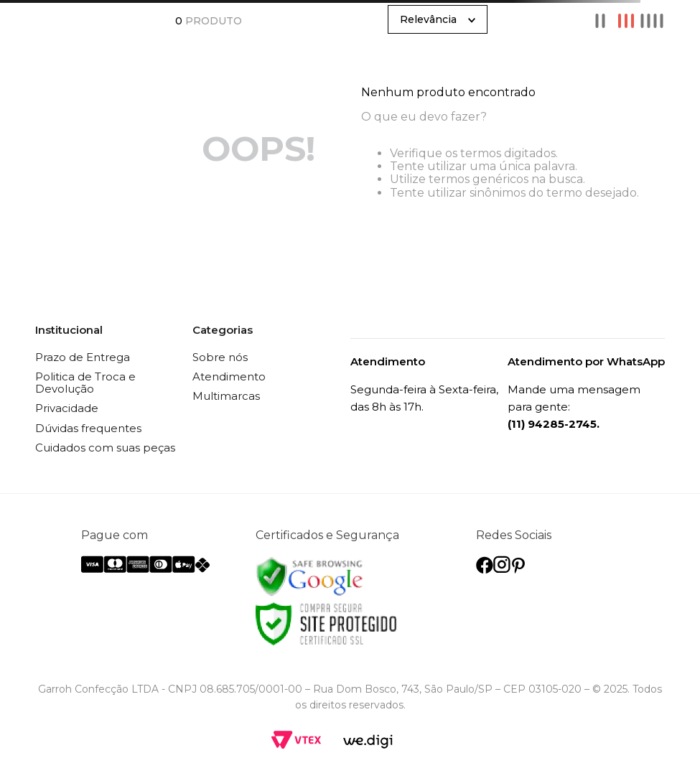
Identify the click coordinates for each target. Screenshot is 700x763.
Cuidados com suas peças (105, 448)
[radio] (600, 21)
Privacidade (67, 408)
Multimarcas (226, 396)
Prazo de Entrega (83, 357)
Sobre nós (220, 357)
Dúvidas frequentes (88, 428)
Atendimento (229, 376)
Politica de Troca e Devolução (85, 383)
